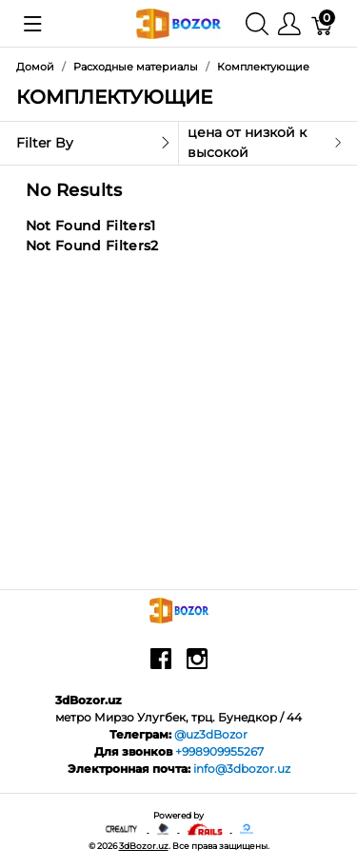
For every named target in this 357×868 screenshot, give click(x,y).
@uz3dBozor (211, 734)
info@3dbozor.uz (242, 769)
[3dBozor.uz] (178, 22)
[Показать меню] (33, 24)
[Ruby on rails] (205, 829)
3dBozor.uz (144, 846)
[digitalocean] (247, 829)
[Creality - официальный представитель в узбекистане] (122, 829)
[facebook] (161, 665)
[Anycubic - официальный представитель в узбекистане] (164, 829)
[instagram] (197, 665)
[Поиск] (257, 23)
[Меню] (289, 23)
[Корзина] (323, 23)
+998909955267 (219, 751)
